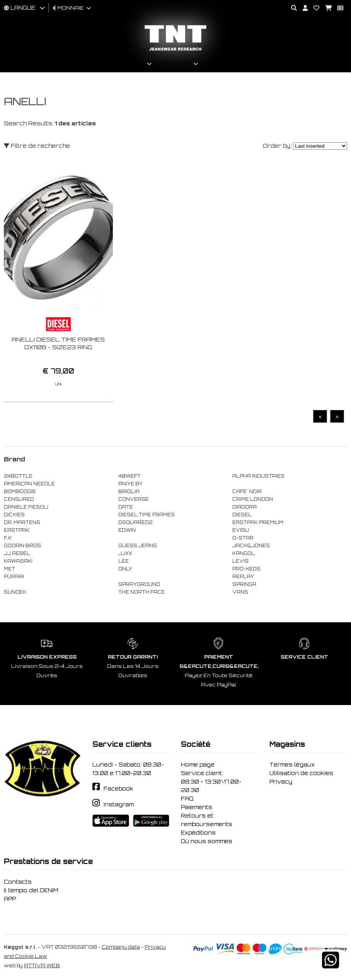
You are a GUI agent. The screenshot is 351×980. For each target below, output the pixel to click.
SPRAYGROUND (139, 584)
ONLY (125, 569)
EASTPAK (17, 530)
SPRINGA (244, 584)
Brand (221, 64)
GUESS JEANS (138, 546)
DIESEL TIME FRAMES (147, 515)
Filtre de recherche (37, 146)
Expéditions (198, 833)
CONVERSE (134, 499)
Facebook (118, 789)
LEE (124, 561)
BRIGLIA (129, 492)
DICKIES (14, 515)
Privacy (281, 782)
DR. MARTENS (22, 522)
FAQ (187, 799)
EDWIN (127, 530)
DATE (126, 507)
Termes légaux (292, 765)
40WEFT (129, 476)
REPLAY (243, 577)
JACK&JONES (251, 546)
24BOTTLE (18, 476)
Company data (121, 947)
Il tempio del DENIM (31, 890)
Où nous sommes (207, 841)
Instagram (119, 804)
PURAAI (14, 577)
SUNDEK (15, 592)
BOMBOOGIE (20, 492)
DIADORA (245, 507)
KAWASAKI (18, 561)
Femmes (176, 64)
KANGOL (244, 553)
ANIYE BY (130, 484)
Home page (198, 765)
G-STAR (243, 538)
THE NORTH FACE (141, 592)
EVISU (241, 530)
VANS (240, 592)
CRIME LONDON (253, 499)
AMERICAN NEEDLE (29, 484)
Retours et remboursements (207, 820)
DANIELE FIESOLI (26, 507)
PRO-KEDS (246, 569)
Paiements (197, 807)
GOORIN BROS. (23, 546)
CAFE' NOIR (247, 492)
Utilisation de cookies (301, 773)
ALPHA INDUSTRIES (258, 476)
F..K (8, 538)
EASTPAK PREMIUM (258, 522)
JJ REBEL (17, 553)
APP (10, 899)
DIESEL (242, 515)
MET (9, 569)
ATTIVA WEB (42, 965)
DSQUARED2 (135, 522)
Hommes (129, 64)
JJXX (125, 553)
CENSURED (19, 499)
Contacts (18, 882)
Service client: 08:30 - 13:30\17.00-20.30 (211, 782)
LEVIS (240, 561)
